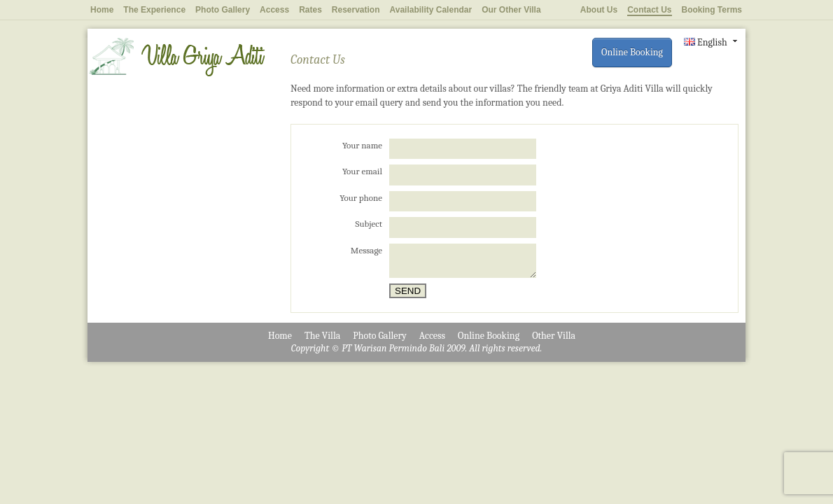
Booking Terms (712, 10)
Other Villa (554, 336)
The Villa (322, 336)
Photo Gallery (223, 10)
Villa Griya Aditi (176, 57)
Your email (362, 171)
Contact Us (649, 10)
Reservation (356, 10)
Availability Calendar (431, 10)
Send (408, 291)
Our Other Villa (511, 10)
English (706, 42)
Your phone (361, 198)
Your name (362, 145)
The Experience (154, 10)
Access (274, 10)
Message (366, 250)
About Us (599, 10)
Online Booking (632, 52)
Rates (310, 10)
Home (102, 10)
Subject (369, 224)
